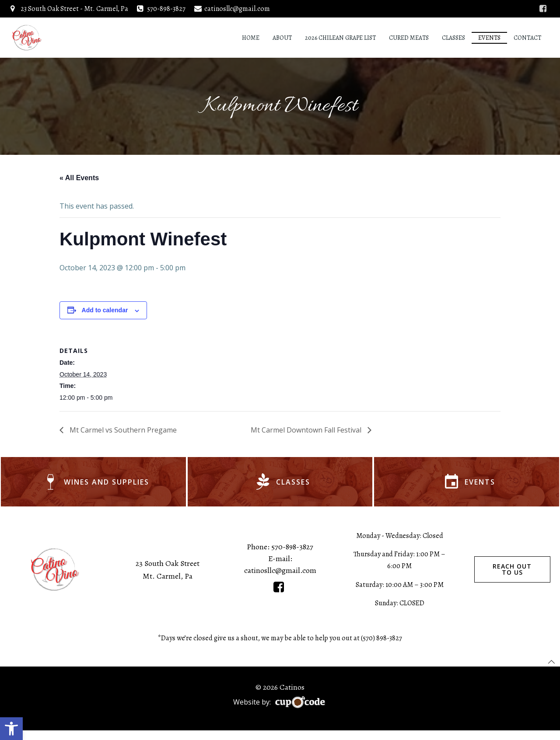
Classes (455, 37)
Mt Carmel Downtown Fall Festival (307, 432)
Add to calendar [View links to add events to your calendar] (105, 312)
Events (491, 37)
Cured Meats (411, 37)
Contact (529, 37)
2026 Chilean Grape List (342, 37)
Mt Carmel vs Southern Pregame (122, 432)
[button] (11, 729)
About (284, 37)
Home (252, 37)
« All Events (79, 180)
